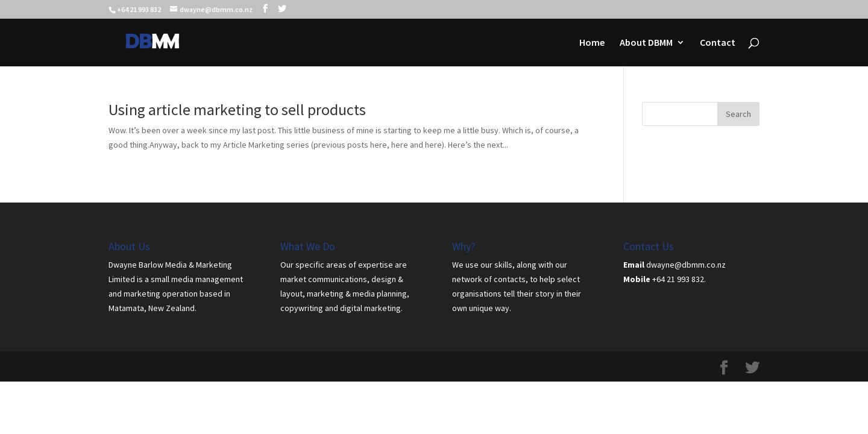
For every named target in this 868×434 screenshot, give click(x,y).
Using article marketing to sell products (237, 109)
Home (592, 43)
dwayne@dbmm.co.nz (686, 265)
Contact (718, 43)
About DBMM (646, 43)
